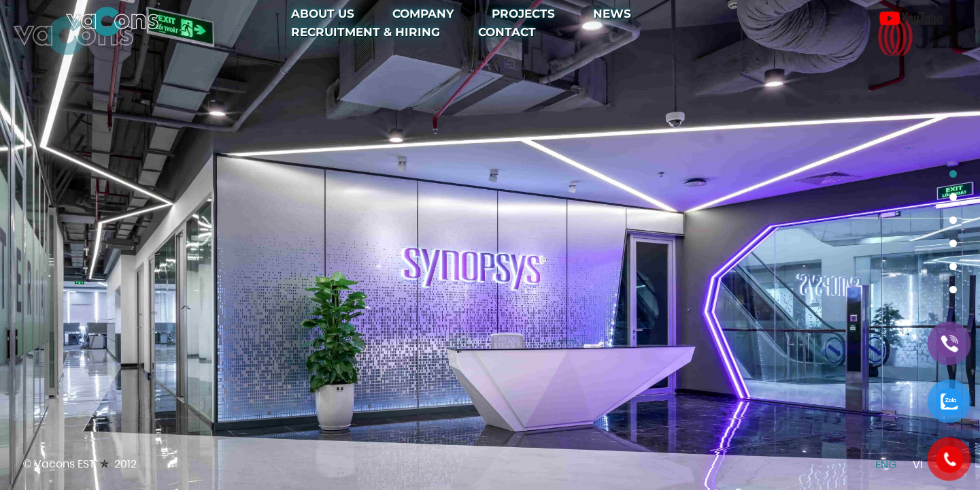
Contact (507, 32)
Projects (523, 14)
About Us (323, 14)
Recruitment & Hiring (366, 32)
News (612, 14)
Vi (918, 464)
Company (423, 14)
